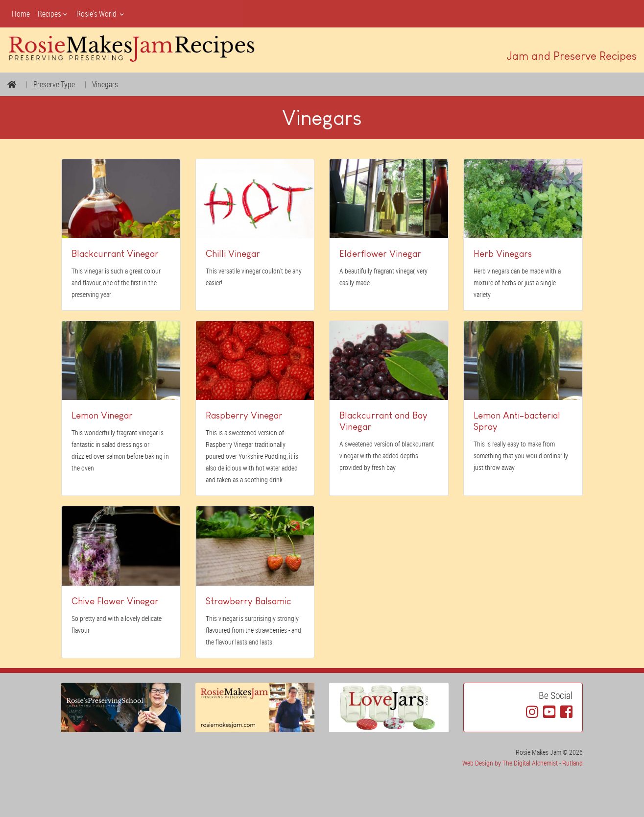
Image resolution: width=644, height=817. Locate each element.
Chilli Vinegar (233, 254)
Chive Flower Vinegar (115, 601)
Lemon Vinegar (102, 415)
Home (21, 14)
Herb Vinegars (503, 254)
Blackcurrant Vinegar (115, 254)
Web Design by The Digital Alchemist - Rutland (523, 763)
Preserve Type (54, 84)
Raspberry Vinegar (244, 415)
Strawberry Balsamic (248, 601)
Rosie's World (101, 14)
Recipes (53, 14)
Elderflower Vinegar (380, 254)
